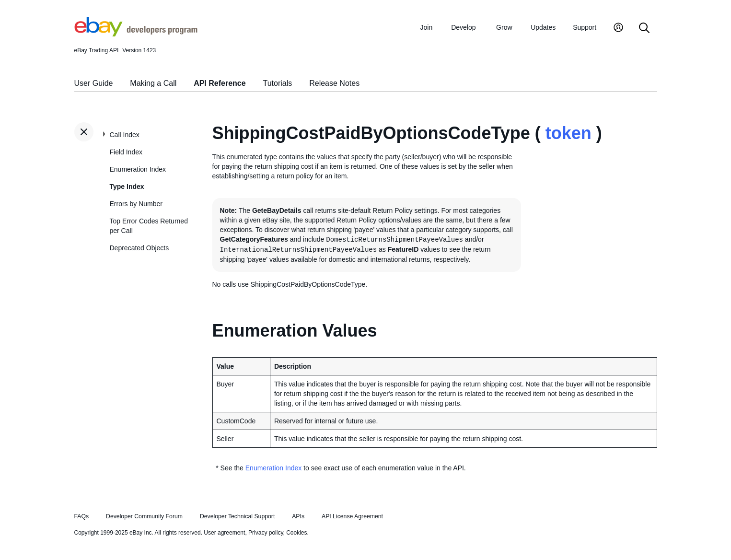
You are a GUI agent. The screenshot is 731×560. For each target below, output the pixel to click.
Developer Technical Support (237, 516)
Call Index (125, 135)
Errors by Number (136, 204)
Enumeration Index (138, 169)
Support (585, 27)
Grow (504, 27)
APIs (298, 516)
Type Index (127, 187)
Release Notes (334, 83)
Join (427, 27)
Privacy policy (266, 533)
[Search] (644, 29)
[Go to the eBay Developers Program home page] (136, 34)
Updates (543, 27)
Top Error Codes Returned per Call (149, 226)
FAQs (82, 516)
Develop (463, 27)
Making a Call (153, 83)
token (569, 133)
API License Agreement (352, 516)
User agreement (224, 533)
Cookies (296, 533)
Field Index (126, 152)
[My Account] (618, 29)
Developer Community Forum (144, 516)
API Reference (220, 83)
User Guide (94, 83)
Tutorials (278, 83)
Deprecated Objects (139, 248)
